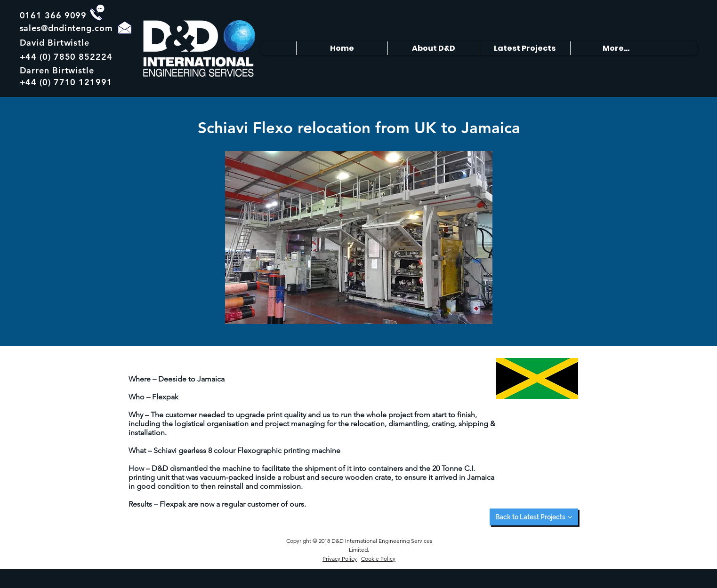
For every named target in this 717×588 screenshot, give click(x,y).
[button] (359, 238)
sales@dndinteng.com (66, 28)
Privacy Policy (340, 559)
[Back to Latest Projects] (534, 517)
